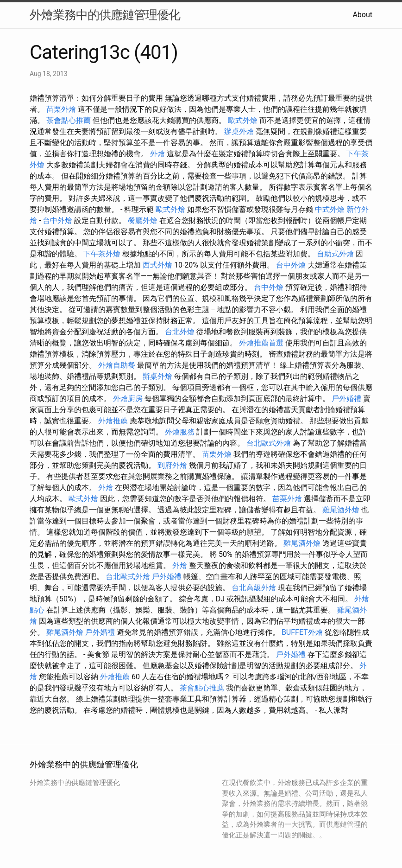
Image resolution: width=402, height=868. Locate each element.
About (362, 15)
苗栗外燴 (61, 109)
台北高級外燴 (254, 588)
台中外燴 (57, 220)
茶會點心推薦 (69, 120)
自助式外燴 (335, 254)
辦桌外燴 (239, 131)
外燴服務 (180, 432)
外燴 (157, 154)
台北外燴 (180, 332)
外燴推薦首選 (261, 343)
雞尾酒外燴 (341, 510)
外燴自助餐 (117, 365)
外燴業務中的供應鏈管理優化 (105, 15)
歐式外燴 (243, 120)
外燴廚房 (128, 399)
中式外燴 (330, 209)
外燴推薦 (113, 421)
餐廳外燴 (143, 220)
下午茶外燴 (102, 254)
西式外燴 (157, 265)
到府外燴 (172, 465)
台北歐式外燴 (269, 443)
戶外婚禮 (346, 399)
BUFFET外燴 (302, 632)
